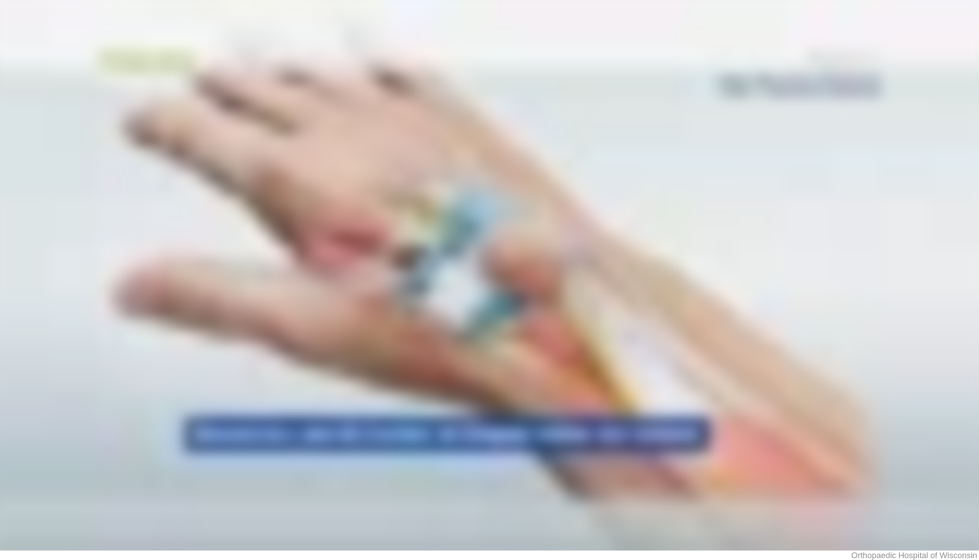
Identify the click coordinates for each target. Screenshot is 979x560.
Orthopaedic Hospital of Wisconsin (914, 555)
